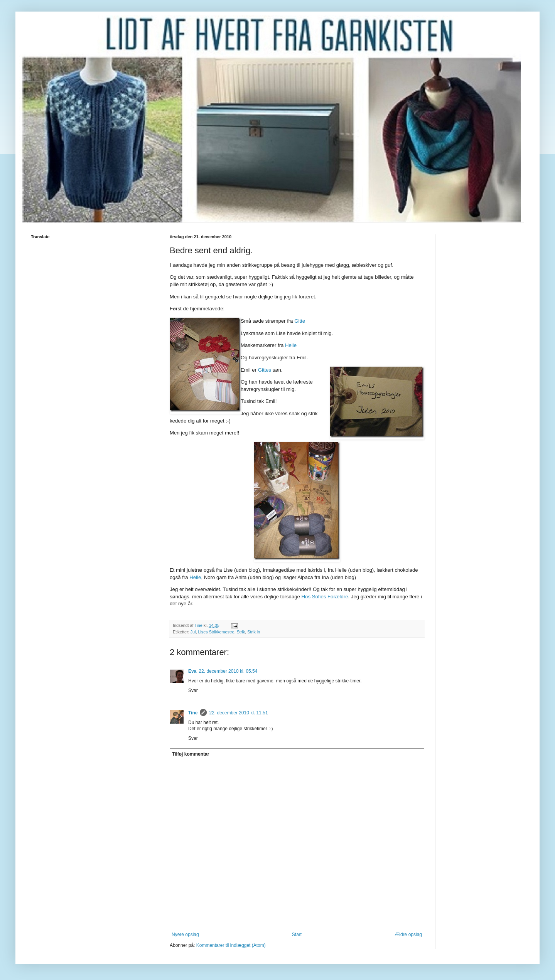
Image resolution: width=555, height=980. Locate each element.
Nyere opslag (185, 935)
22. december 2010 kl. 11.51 (238, 713)
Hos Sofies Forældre (325, 597)
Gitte (300, 321)
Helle (291, 345)
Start (297, 935)
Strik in (254, 632)
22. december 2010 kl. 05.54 (228, 671)
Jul (193, 632)
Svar (193, 690)
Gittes (265, 370)
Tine (193, 713)
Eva (192, 671)
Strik (241, 632)
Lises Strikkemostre (216, 632)
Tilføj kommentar (191, 754)
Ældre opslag (408, 935)
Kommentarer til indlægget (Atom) (231, 945)
